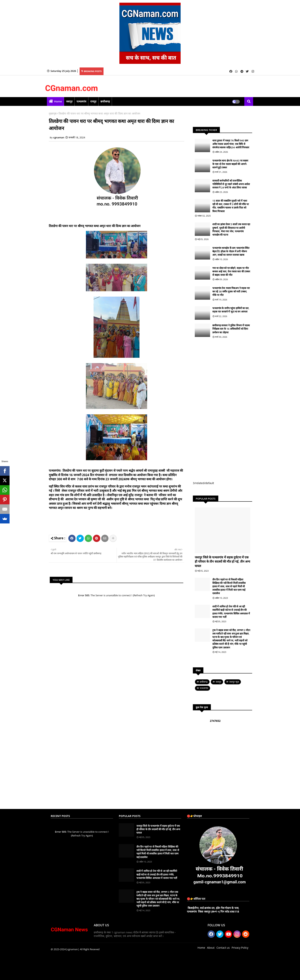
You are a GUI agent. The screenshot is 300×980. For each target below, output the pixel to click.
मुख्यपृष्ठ (53, 113)
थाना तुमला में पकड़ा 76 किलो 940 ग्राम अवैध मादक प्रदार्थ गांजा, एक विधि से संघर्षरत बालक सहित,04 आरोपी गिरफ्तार (231, 144)
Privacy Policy (240, 948)
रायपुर (93, 101)
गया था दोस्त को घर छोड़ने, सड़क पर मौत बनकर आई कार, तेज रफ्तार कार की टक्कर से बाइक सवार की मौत (231, 271)
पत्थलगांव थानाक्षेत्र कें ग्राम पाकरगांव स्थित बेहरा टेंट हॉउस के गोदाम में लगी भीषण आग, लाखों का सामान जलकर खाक (231, 251)
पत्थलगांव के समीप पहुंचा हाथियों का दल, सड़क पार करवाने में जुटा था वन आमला (231, 310)
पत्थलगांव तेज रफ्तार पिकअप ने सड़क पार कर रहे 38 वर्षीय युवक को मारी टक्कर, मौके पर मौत (231, 291)
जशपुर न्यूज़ (234, 682)
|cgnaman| (73, 949)
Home (58, 101)
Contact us (223, 948)
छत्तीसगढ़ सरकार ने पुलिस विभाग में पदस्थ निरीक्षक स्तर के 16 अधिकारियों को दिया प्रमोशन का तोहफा (231, 329)
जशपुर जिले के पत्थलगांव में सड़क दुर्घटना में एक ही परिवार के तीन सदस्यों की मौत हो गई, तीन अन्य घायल (222, 562)
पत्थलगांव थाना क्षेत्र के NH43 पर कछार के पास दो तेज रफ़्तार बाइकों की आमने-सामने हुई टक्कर (230, 164)
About (211, 948)
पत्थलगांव (81, 101)
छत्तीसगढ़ (105, 101)
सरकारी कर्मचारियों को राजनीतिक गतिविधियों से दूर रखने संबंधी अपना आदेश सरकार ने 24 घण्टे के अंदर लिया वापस (231, 184)
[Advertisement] (122, 522)
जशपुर (69, 101)
